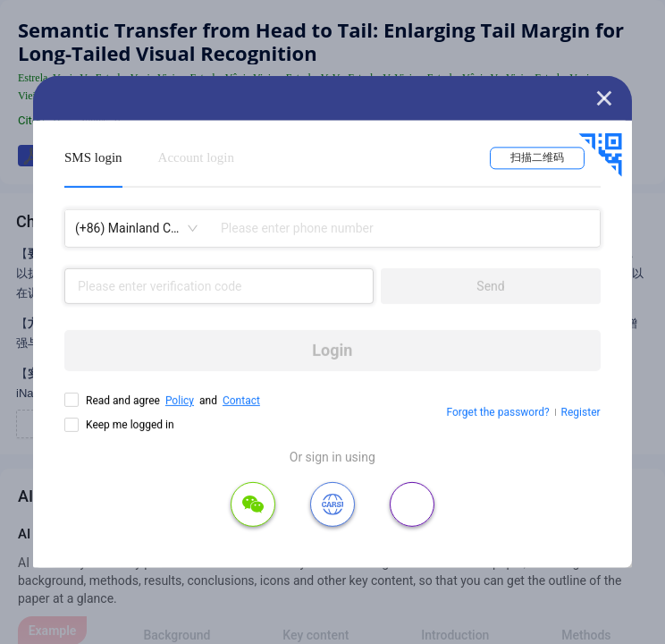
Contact (241, 401)
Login (332, 350)
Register (581, 412)
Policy (180, 401)
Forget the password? (498, 412)
